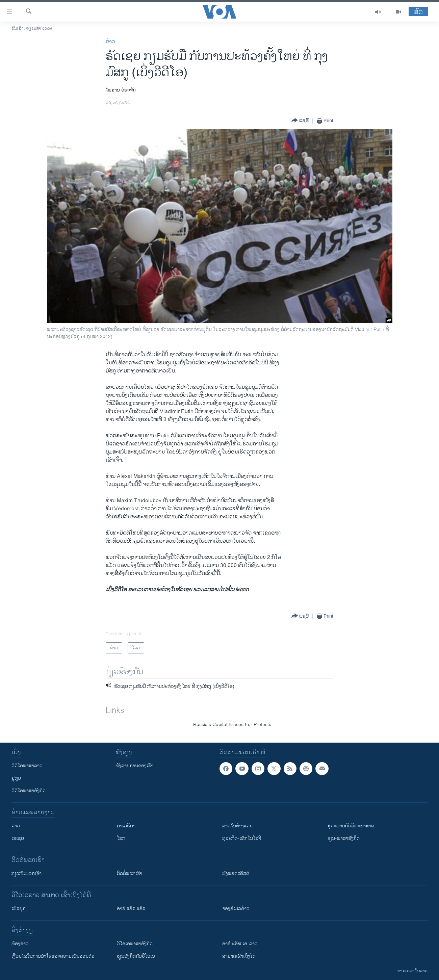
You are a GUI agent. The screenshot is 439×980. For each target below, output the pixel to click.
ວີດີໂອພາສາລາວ (27, 766)
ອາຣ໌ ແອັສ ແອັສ (131, 909)
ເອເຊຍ (18, 838)
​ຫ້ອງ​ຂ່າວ (20, 944)
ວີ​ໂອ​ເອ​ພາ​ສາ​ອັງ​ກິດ (135, 944)
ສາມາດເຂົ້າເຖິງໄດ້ (239, 956)
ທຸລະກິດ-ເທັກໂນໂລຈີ (242, 838)
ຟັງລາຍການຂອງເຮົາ (134, 766)
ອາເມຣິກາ (126, 826)
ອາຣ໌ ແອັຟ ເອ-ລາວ (240, 944)
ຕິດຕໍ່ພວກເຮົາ (130, 873)
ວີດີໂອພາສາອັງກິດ (29, 791)
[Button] (300, 121)
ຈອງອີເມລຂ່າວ (236, 909)
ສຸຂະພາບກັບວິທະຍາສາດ (351, 826)
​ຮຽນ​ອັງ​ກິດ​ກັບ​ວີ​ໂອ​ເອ (136, 956)
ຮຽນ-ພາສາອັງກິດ (344, 838)
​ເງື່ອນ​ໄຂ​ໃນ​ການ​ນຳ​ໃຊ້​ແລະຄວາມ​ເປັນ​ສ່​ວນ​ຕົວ (53, 956)
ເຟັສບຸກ (19, 909)
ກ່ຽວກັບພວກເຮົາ (27, 873)
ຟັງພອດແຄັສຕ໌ (236, 873)
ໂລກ (121, 838)
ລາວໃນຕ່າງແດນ (237, 826)
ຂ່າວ (110, 42)
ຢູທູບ (16, 778)
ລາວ (16, 826)
